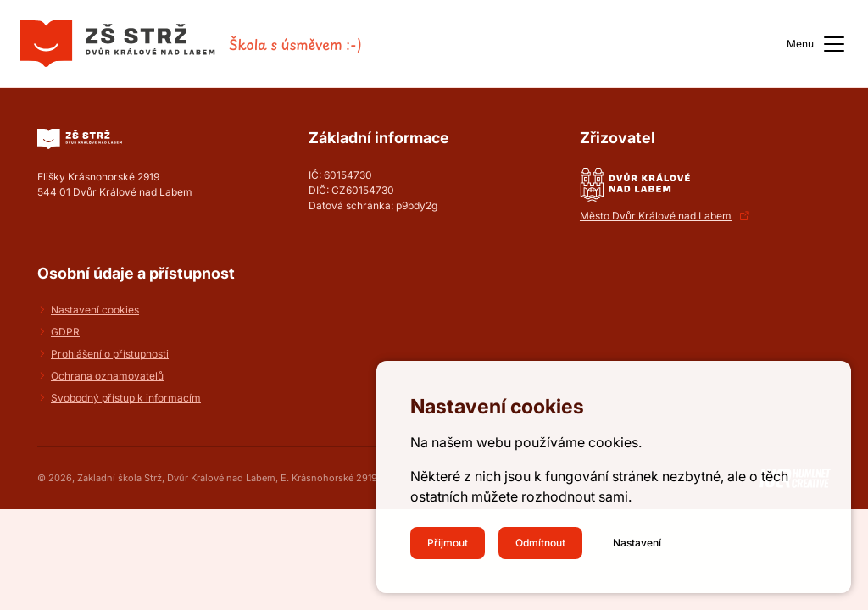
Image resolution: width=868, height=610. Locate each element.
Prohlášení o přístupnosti (110, 354)
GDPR (65, 332)
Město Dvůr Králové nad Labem (656, 216)
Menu (817, 44)
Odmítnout (540, 543)
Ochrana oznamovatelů (107, 376)
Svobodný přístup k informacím (126, 398)
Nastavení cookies (95, 310)
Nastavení (637, 543)
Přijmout (448, 543)
